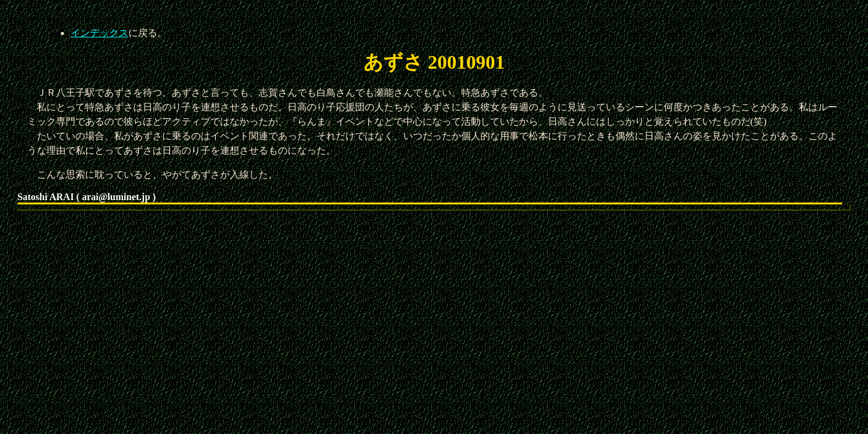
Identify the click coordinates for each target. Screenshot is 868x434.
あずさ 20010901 (434, 62)
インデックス (99, 33)
